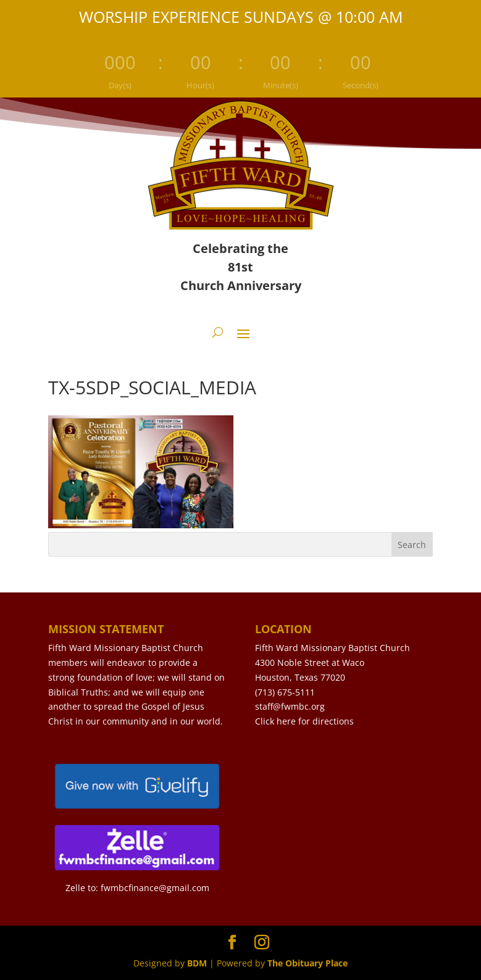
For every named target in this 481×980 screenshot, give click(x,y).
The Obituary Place (307, 963)
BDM (197, 963)
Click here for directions (304, 721)
